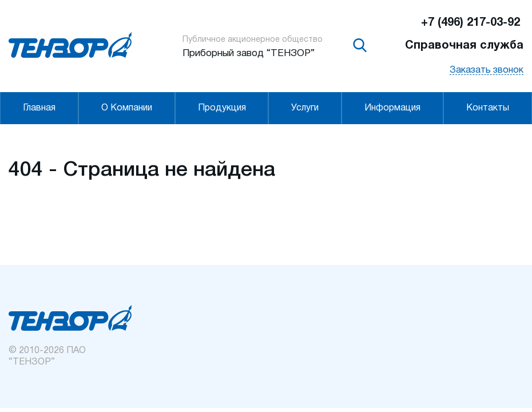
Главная (39, 108)
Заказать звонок (487, 70)
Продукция (222, 108)
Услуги (305, 108)
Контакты (488, 108)
